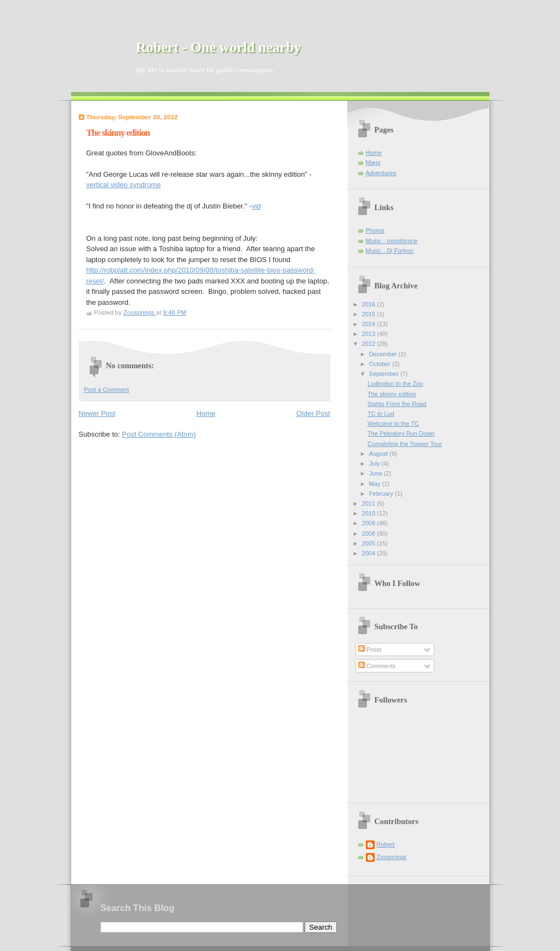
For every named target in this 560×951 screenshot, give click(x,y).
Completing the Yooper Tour (405, 444)
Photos (375, 230)
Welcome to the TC (393, 424)
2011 (370, 503)
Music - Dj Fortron (390, 251)
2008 (370, 534)
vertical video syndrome (124, 185)
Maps (373, 163)
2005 (370, 543)
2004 (370, 553)
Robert (386, 844)
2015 (370, 314)
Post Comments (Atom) (159, 434)
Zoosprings (392, 857)
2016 (370, 304)
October (381, 364)
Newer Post (97, 413)
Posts (370, 650)
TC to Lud (381, 414)
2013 (370, 334)
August (379, 454)
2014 (370, 324)
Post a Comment (107, 390)
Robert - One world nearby (219, 47)
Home (206, 413)
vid (256, 206)
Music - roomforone (392, 241)
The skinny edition (392, 394)
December (384, 354)
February (382, 494)
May (376, 484)
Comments (377, 666)
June (377, 473)
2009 (370, 523)
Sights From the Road (397, 404)
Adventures (381, 173)
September (385, 374)
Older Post (313, 413)
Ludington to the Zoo (395, 384)
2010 (370, 513)
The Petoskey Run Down (401, 433)
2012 (370, 344)
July (375, 463)
